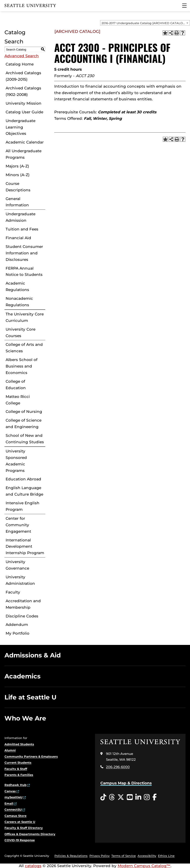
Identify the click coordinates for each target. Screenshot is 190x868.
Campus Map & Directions (126, 783)
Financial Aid (18, 238)
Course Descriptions (18, 187)
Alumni (10, 750)
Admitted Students (19, 744)
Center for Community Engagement (18, 525)
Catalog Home (20, 64)
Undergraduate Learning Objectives (21, 127)
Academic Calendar (25, 142)
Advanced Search (22, 56)
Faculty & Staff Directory (24, 828)
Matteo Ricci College (18, 400)
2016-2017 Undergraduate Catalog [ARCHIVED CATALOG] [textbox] (144, 23)
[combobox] (145, 23)
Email (9, 803)
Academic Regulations (17, 286)
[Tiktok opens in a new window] (103, 797)
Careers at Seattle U (20, 822)
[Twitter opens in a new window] (121, 797)
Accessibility (147, 856)
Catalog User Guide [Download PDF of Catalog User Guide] (24, 112)
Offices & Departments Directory (30, 834)
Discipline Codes (22, 616)
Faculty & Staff (16, 769)
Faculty (13, 592)
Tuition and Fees (22, 229)
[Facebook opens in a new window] (154, 797)
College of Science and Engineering (24, 423)
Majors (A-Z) (17, 166)
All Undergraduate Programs (24, 154)
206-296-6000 (118, 767)
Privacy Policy (99, 856)
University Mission (24, 103)
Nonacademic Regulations (19, 302)
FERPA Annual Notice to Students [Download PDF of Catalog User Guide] (24, 271)
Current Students (18, 762)
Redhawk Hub (15, 785)
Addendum (17, 625)
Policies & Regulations (71, 856)
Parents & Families (19, 775)
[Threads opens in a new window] (112, 797)
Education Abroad (23, 479)
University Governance (17, 565)
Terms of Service (124, 856)
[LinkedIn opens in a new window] (138, 797)
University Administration (20, 580)
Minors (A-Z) (18, 175)
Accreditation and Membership (23, 604)
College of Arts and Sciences (24, 348)
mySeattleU (13, 797)
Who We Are (25, 718)
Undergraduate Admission (21, 217)
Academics (23, 676)
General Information (17, 202)
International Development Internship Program (25, 547)
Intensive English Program (23, 506)
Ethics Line (166, 856)
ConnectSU (13, 809)
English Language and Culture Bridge (24, 491)
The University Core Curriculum (25, 317)
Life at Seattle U (30, 697)
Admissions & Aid (33, 655)
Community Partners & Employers (31, 756)
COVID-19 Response (20, 840)
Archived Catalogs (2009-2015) (23, 76)
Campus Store (15, 816)
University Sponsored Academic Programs (16, 461)
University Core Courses (21, 333)
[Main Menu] (184, 6)
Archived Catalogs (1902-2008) (23, 91)
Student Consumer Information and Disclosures (24, 253)
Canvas (10, 791)
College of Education (16, 385)
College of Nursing (24, 412)
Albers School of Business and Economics (22, 366)
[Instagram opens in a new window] (147, 797)
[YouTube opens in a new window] (130, 797)
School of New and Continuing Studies (25, 439)
